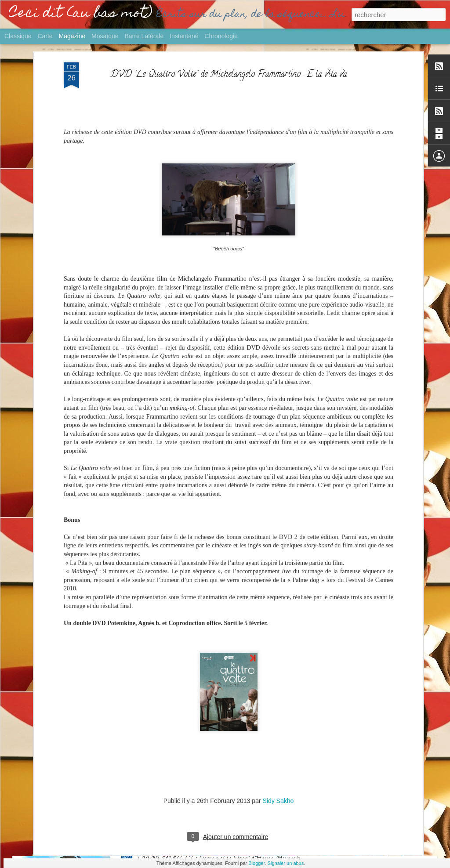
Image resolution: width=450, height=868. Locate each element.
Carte (45, 36)
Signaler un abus (286, 863)
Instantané (184, 36)
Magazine (72, 36)
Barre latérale (144, 36)
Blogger (256, 863)
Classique (18, 36)
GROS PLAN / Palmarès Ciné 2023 (188, 760)
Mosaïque (105, 36)
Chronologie (221, 36)
